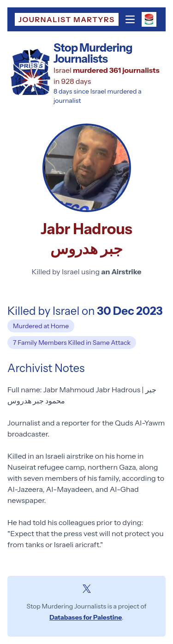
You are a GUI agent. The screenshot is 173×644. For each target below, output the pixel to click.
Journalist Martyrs (67, 19)
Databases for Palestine (86, 617)
